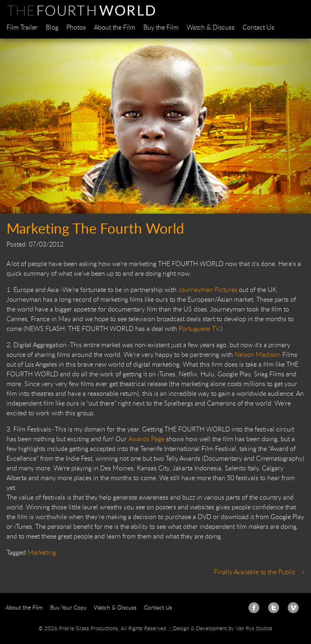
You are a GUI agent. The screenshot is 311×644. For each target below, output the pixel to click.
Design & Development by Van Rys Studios (223, 628)
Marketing (42, 552)
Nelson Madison (258, 354)
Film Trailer (22, 27)
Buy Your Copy (68, 607)
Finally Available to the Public (255, 572)
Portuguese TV (199, 328)
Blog (52, 27)
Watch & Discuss (211, 27)
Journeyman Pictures (209, 290)
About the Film (115, 27)
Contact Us (258, 27)
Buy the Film (161, 27)
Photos (76, 27)
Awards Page (146, 439)
